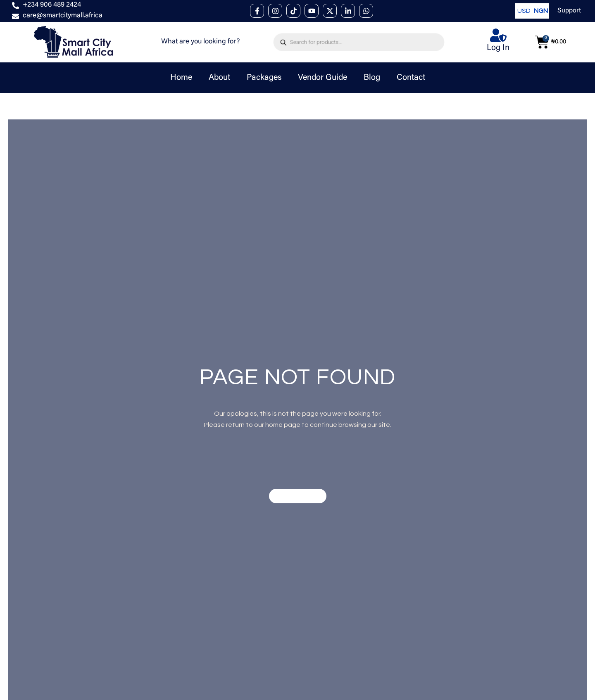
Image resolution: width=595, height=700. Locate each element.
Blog (372, 78)
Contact (411, 78)
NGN (540, 11)
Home (181, 78)
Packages (264, 78)
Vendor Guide (322, 78)
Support (569, 11)
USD (524, 11)
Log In (498, 48)
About (219, 78)
